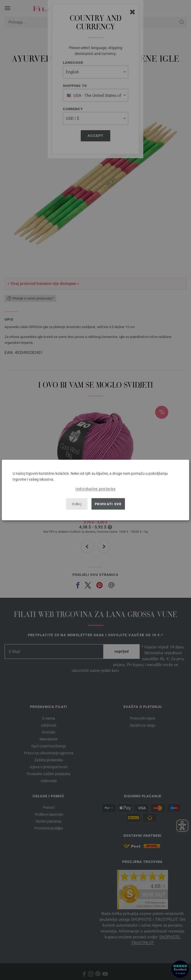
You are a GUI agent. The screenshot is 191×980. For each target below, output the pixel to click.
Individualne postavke (95, 489)
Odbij (77, 504)
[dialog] (95, 490)
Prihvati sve (108, 504)
